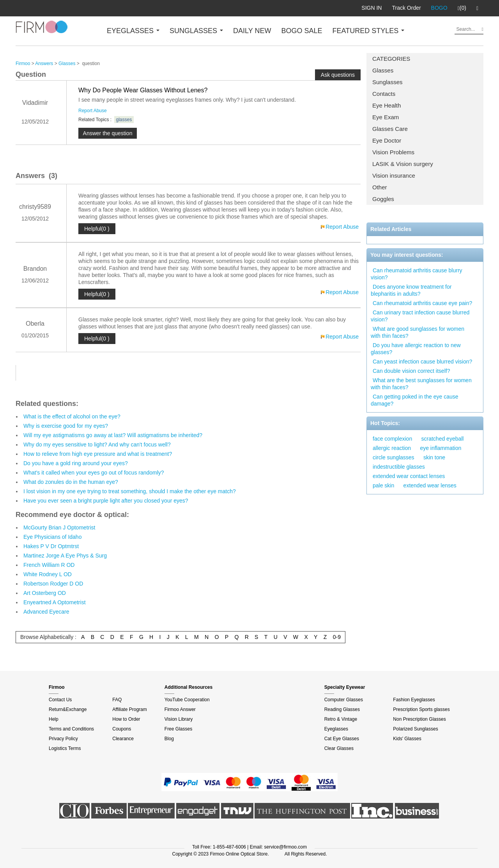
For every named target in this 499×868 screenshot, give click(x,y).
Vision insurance (394, 176)
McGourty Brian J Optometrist (59, 528)
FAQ (117, 700)
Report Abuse (93, 111)
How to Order (126, 719)
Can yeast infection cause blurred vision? (422, 362)
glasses (124, 120)
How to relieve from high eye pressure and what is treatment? (98, 454)
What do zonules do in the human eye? (71, 482)
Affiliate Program (129, 709)
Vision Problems (393, 152)
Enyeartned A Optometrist (55, 602)
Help (54, 719)
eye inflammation (441, 448)
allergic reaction (392, 448)
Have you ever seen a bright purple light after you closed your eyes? (106, 501)
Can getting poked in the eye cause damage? (415, 400)
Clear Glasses (339, 748)
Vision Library (179, 719)
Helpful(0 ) (97, 229)
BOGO (439, 8)
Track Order (406, 8)
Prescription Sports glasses (421, 709)
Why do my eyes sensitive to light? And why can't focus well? (97, 445)
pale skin (383, 485)
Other (380, 187)
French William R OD (49, 565)
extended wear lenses (430, 485)
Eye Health (387, 105)
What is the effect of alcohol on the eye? (72, 416)
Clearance (123, 739)
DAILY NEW (252, 31)
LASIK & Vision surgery (403, 164)
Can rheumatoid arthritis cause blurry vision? (417, 274)
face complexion (392, 439)
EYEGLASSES (133, 31)
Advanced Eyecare (46, 612)
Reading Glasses (342, 709)
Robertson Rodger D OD (53, 584)
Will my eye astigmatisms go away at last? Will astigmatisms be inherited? (113, 435)
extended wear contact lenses (409, 476)
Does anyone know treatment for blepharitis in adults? (411, 290)
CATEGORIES (391, 59)
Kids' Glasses (407, 739)
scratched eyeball (443, 439)
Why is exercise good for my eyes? (66, 426)
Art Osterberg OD (45, 593)
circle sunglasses (394, 457)
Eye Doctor (387, 140)
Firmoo (23, 64)
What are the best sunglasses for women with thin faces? (421, 384)
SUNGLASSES (196, 31)
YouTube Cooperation (187, 700)
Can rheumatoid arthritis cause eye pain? (422, 303)
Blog (169, 739)
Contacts (384, 94)
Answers (44, 64)
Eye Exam (386, 117)
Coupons (122, 729)
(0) (462, 8)
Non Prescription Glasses (419, 719)
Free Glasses (178, 729)
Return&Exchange (68, 709)
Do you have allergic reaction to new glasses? (416, 349)
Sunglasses (388, 82)
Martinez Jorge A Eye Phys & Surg (65, 556)
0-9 (337, 637)
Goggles (383, 199)
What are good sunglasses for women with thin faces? (418, 332)
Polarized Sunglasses (415, 729)
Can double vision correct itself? (411, 371)
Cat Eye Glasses (342, 739)
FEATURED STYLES (369, 31)
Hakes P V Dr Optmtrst (51, 546)
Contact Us (60, 700)
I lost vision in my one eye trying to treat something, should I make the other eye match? (130, 491)
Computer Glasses (344, 700)
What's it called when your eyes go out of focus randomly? (94, 473)
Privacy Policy (63, 739)
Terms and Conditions (71, 729)
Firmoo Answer (180, 709)
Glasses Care (390, 129)
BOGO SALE (302, 31)
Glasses (383, 70)
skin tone (434, 457)
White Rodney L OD (48, 574)
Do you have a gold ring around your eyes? (76, 463)
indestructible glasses (399, 467)
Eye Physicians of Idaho (52, 537)
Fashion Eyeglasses (414, 700)
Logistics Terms (65, 748)
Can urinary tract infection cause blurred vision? (420, 316)
